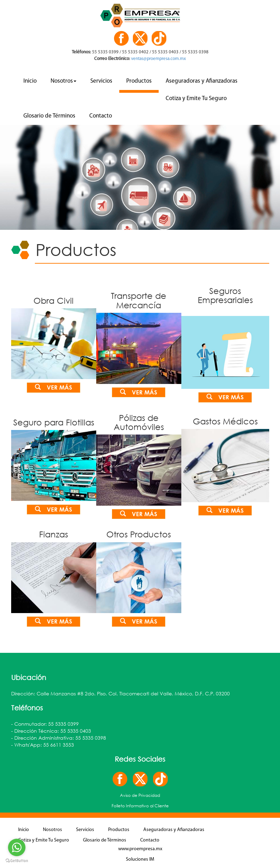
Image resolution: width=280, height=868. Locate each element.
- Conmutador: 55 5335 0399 (45, 725)
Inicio (30, 81)
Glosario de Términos (49, 116)
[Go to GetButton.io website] (17, 861)
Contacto (101, 116)
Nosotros (63, 81)
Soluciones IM (140, 861)
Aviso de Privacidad (140, 797)
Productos (139, 81)
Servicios (101, 81)
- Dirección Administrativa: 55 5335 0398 (59, 739)
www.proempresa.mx (140, 850)
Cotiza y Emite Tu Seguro (196, 99)
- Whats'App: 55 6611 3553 (43, 746)
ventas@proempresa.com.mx (158, 59)
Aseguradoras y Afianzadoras (202, 81)
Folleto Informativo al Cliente (140, 807)
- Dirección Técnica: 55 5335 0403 (51, 732)
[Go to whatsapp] (17, 847)
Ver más (54, 387)
